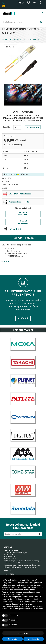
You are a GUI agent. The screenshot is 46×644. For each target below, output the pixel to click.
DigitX (4, 40)
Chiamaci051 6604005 (23, 222)
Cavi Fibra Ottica (18, 40)
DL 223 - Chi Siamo (10, 574)
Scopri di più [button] (23, 633)
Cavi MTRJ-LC (34, 40)
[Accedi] (41, 3)
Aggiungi (33, 127)
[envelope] (4, 7)
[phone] (3, 3)
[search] (41, 22)
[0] (22, 3)
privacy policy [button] (11, 585)
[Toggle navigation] (43, 13)
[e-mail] (39, 534)
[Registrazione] (35, 3)
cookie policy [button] (20, 594)
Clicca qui (23, 318)
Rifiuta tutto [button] (12, 639)
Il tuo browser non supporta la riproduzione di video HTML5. (23, 95)
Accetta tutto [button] (33, 639)
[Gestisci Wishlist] (29, 3)
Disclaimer (4, 261)
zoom (10, 47)
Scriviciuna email (23, 214)
